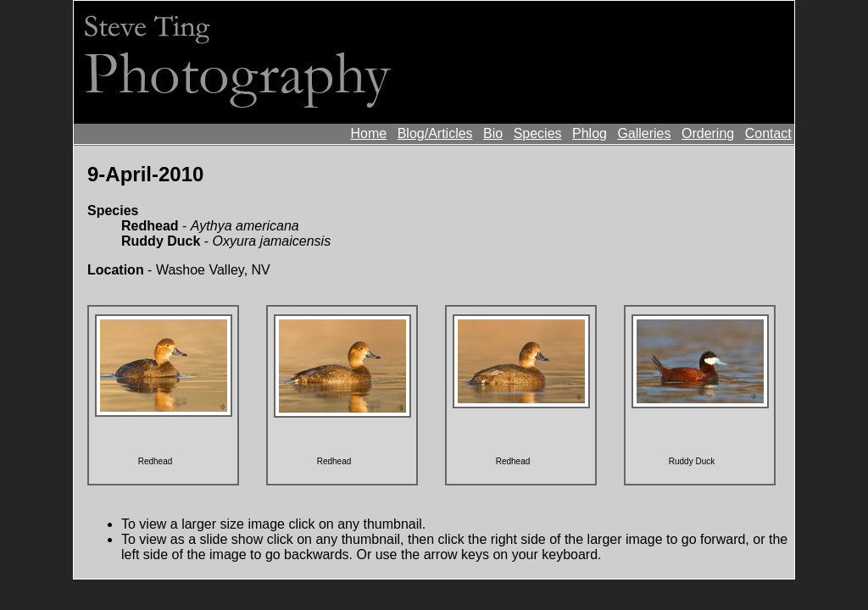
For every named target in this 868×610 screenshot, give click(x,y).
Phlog (590, 133)
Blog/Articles (435, 133)
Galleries (644, 133)
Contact (768, 133)
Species (538, 133)
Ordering (708, 133)
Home (369, 133)
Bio (493, 133)
